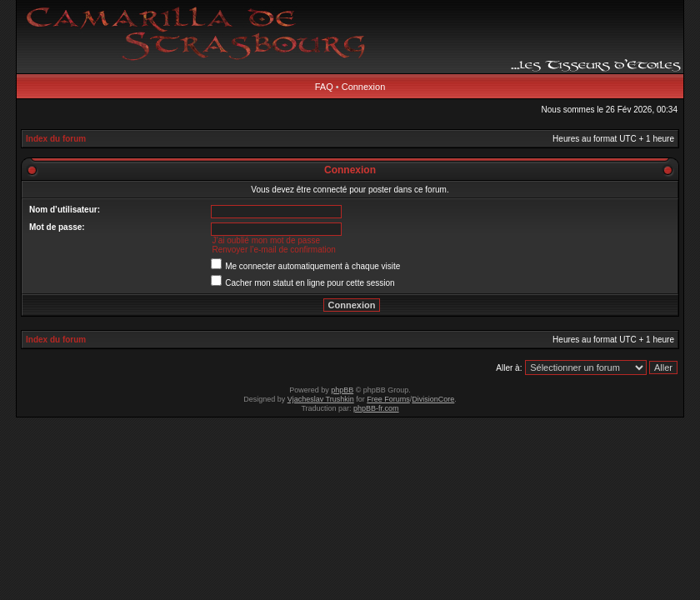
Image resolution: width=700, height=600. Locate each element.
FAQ (324, 87)
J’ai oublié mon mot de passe (266, 240)
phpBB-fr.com (376, 408)
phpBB (342, 390)
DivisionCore (433, 399)
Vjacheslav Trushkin (321, 399)
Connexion (364, 87)
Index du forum (56, 139)
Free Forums (388, 399)
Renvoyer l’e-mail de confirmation (273, 250)
